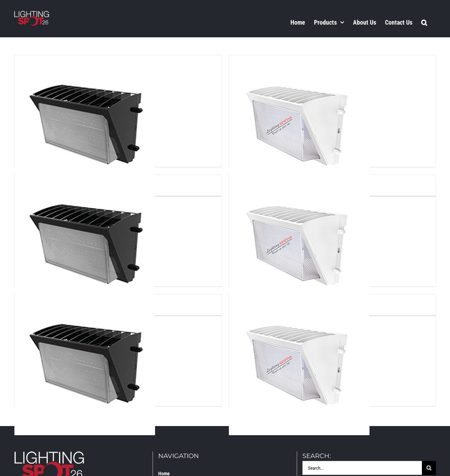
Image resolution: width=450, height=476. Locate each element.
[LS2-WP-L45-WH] (299, 61)
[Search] (429, 468)
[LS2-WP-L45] (85, 61)
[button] (424, 22)
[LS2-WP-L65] (85, 181)
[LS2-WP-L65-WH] (299, 181)
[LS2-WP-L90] (85, 300)
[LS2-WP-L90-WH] (299, 300)
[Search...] (362, 468)
